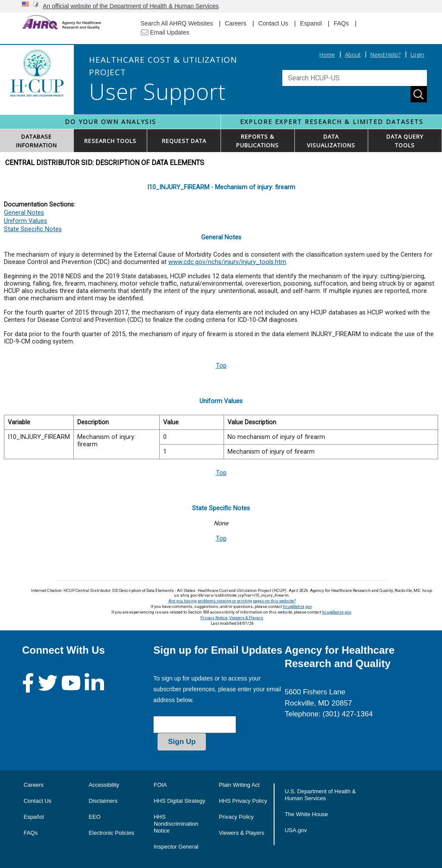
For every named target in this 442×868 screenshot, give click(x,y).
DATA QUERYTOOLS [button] (405, 141)
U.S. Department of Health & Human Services (320, 795)
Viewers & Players (246, 618)
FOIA (160, 785)
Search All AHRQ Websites (177, 23)
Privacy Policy (236, 817)
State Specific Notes (33, 229)
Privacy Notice (214, 618)
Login (417, 54)
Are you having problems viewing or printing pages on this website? (232, 601)
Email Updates (165, 32)
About (353, 54)
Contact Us (273, 23)
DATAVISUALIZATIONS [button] (331, 141)
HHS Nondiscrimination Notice (176, 824)
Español (34, 817)
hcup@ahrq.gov (297, 606)
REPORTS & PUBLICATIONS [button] (257, 141)
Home (327, 54)
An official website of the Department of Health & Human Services (131, 6)
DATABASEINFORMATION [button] (36, 141)
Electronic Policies (111, 833)
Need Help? (385, 54)
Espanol (311, 23)
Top (221, 366)
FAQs (341, 23)
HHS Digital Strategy (179, 801)
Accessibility (104, 785)
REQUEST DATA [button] (184, 141)
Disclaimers (103, 801)
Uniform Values (25, 221)
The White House (306, 814)
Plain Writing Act (239, 785)
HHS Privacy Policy (243, 801)
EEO (94, 817)
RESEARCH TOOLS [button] (110, 141)
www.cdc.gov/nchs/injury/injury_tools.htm (227, 262)
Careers (236, 23)
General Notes (24, 213)
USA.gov (296, 830)
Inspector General (176, 847)
